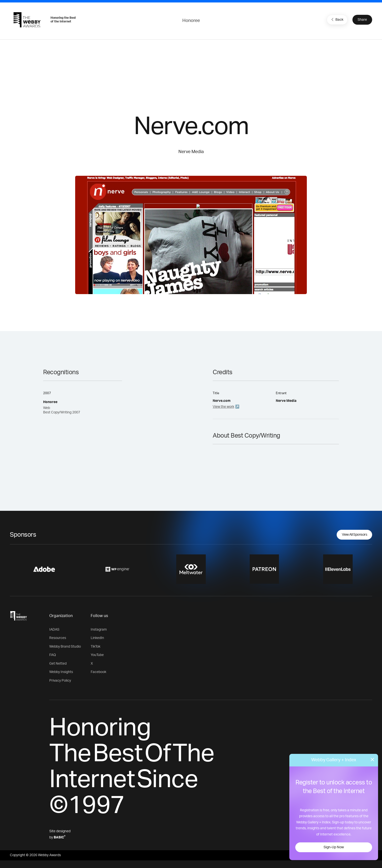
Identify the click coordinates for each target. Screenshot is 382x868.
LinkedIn (97, 638)
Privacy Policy (60, 681)
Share (362, 20)
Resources (58, 638)
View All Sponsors (355, 535)
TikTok (95, 647)
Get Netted (58, 664)
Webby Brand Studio (65, 647)
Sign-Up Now (334, 847)
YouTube (97, 655)
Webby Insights (61, 672)
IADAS (54, 630)
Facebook (98, 672)
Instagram (99, 630)
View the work (223, 407)
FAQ (53, 655)
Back (337, 19)
